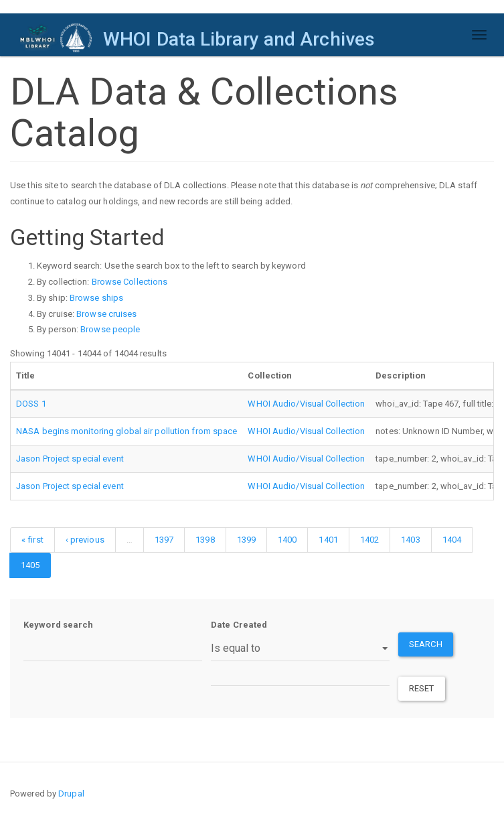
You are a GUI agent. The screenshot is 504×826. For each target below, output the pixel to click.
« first (32, 540)
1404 (452, 540)
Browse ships (96, 298)
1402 (369, 540)
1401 (328, 540)
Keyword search (58, 625)
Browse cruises (106, 314)
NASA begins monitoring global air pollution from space (127, 431)
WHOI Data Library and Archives (239, 39)
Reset (422, 688)
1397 (164, 540)
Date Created (239, 625)
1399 (246, 540)
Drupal (71, 794)
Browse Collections (130, 282)
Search (426, 644)
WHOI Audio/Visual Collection (306, 404)
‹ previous (85, 540)
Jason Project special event (70, 459)
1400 (287, 540)
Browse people (110, 329)
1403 (410, 540)
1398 (205, 540)
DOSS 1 (31, 404)
